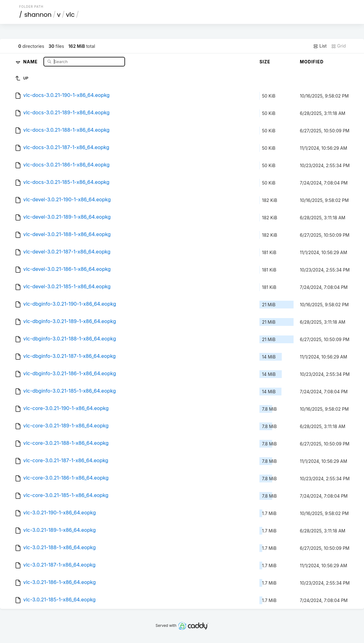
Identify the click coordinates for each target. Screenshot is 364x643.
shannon (38, 15)
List (320, 46)
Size (265, 62)
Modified (312, 62)
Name (31, 61)
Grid (339, 46)
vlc (70, 15)
